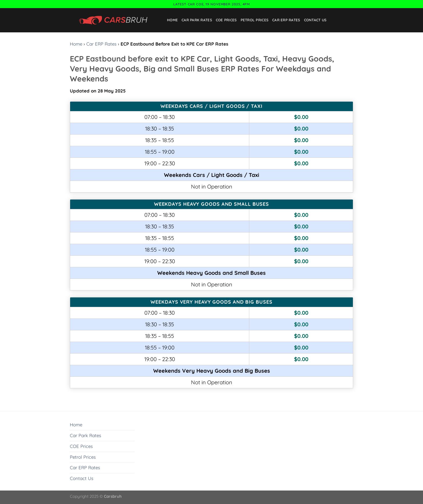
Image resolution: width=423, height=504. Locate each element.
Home (172, 20)
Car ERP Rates (286, 20)
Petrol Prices (255, 20)
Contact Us (315, 20)
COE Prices (226, 20)
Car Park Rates (197, 20)
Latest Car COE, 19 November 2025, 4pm (211, 4)
